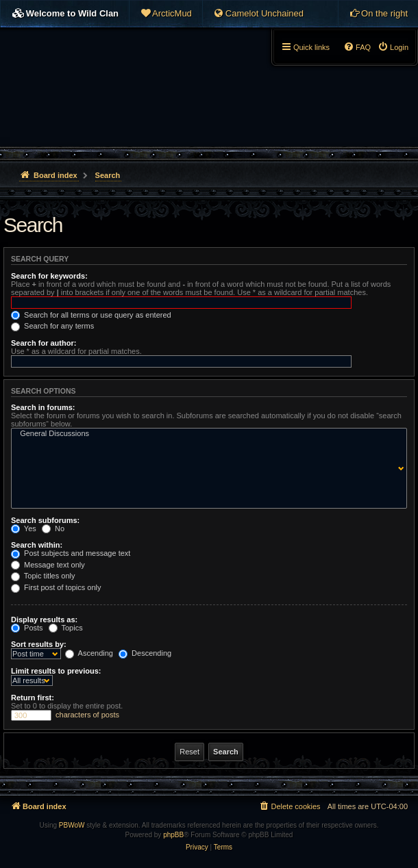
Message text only (48, 565)
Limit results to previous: (56, 671)
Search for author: (44, 343)
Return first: (33, 698)
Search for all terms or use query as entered (91, 315)
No (53, 528)
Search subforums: (45, 520)
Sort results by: (39, 644)
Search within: (37, 545)
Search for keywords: (49, 276)
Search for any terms (52, 326)
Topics (66, 628)
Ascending (89, 653)
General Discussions (206, 434)
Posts (27, 628)
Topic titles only (43, 576)
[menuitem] (166, 14)
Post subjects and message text (71, 553)
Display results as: (44, 620)
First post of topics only (56, 587)
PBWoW (72, 825)
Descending (145, 653)
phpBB (173, 835)
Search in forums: (43, 407)
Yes (24, 528)
